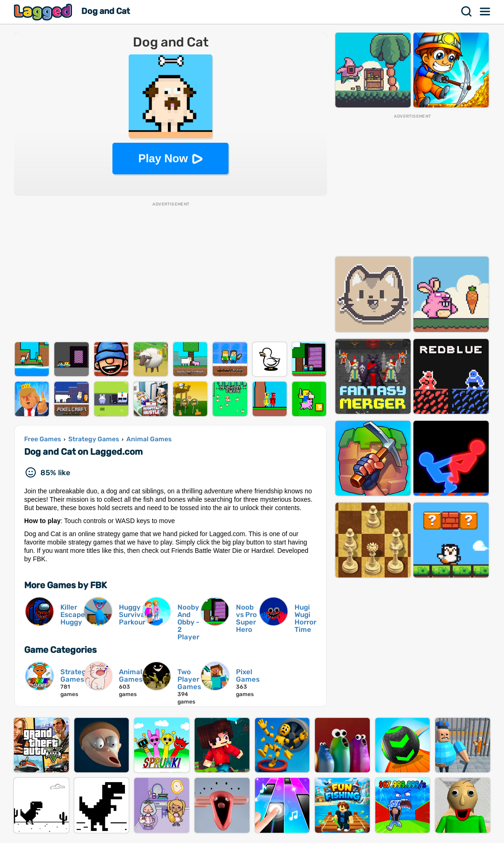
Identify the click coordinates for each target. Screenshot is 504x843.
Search (467, 12)
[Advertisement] (170, 272)
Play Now (163, 158)
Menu (485, 12)
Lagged (44, 12)
